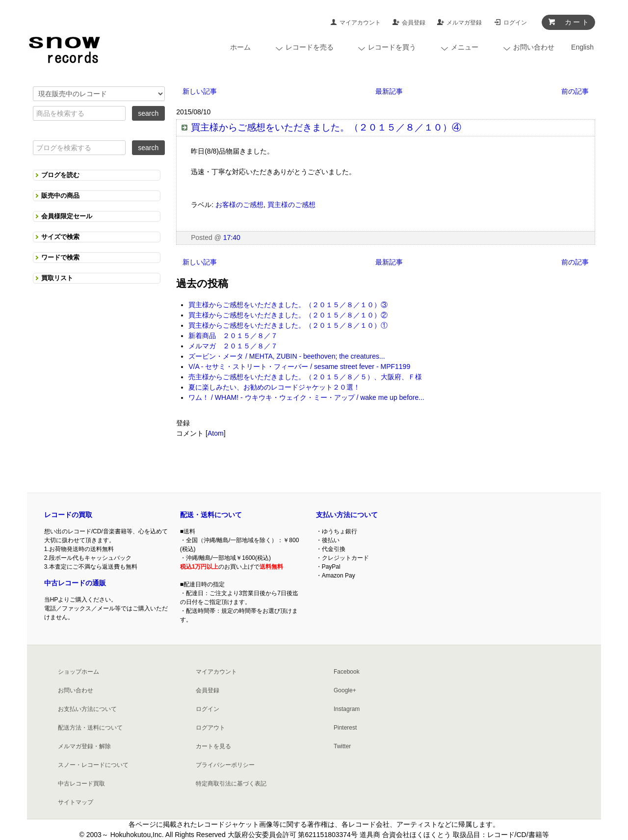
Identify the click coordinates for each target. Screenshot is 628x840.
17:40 (232, 237)
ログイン (515, 23)
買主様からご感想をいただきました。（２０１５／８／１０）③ (288, 305)
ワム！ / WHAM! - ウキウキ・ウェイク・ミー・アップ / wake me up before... (306, 397)
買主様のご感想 (291, 205)
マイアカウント (360, 23)
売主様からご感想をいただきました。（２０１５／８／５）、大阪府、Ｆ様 (305, 377)
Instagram (347, 709)
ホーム (240, 47)
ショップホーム (78, 672)
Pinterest (345, 728)
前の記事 (575, 91)
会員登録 (414, 23)
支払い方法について (347, 515)
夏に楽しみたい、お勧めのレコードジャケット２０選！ (274, 387)
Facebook (347, 672)
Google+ (345, 690)
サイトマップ (76, 802)
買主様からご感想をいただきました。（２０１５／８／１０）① (288, 325)
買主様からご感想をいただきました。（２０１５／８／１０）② (288, 315)
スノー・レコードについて (93, 765)
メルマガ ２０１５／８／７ (233, 346)
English (582, 47)
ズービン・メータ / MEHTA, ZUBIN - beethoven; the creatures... (287, 356)
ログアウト (210, 728)
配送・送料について (211, 515)
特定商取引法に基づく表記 (231, 784)
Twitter (342, 746)
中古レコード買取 (81, 784)
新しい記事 (200, 91)
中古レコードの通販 (75, 583)
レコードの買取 (68, 515)
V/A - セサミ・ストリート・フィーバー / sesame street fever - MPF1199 (299, 367)
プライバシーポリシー (225, 765)
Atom (216, 433)
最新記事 (389, 91)
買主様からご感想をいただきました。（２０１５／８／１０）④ (326, 127)
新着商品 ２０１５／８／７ (233, 336)
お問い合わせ (76, 690)
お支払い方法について (87, 709)
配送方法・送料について (90, 728)
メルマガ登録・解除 (84, 746)
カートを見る (213, 746)
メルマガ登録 (464, 23)
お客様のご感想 (239, 205)
